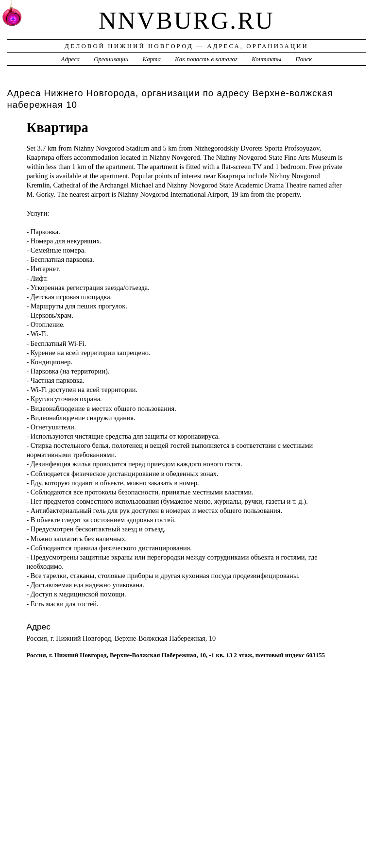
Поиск (304, 59)
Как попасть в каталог (206, 59)
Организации (111, 59)
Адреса (70, 59)
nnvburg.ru (186, 20)
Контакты (266, 59)
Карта (152, 59)
